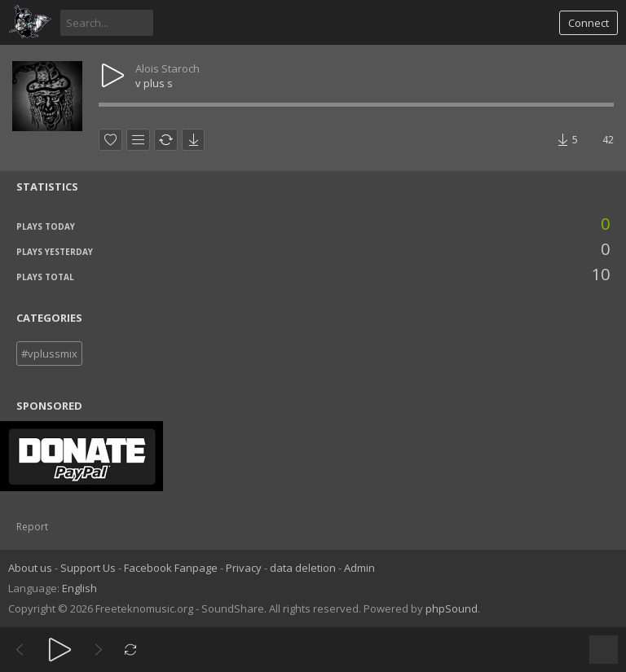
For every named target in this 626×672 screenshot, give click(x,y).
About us (30, 568)
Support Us (88, 568)
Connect (589, 23)
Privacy (244, 568)
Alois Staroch (168, 68)
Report (32, 527)
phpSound (452, 608)
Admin (359, 568)
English (79, 588)
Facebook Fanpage (171, 568)
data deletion (303, 568)
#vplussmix (49, 354)
